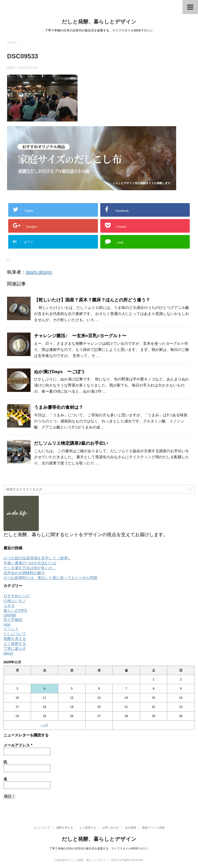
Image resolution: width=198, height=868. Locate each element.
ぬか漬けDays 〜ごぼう (60, 372)
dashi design (39, 272)
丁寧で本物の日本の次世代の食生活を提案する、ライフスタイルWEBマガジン (99, 849)
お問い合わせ (110, 828)
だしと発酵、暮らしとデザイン (99, 22)
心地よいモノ (15, 601)
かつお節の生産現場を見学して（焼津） (37, 558)
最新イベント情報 (153, 828)
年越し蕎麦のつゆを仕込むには (30, 563)
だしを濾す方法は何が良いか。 (30, 568)
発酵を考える (15, 639)
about (8, 653)
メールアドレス (18, 745)
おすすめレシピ (17, 596)
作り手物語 (13, 620)
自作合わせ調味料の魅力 (24, 573)
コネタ (9, 606)
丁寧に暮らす (15, 649)
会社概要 (131, 828)
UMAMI (10, 615)
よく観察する (15, 644)
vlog (7, 624)
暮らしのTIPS (15, 611)
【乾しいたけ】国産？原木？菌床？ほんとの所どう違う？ (92, 300)
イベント (11, 629)
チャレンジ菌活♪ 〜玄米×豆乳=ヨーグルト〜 (80, 336)
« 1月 (45, 725)
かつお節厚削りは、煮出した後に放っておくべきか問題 (50, 578)
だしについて (15, 634)
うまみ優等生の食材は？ (59, 407)
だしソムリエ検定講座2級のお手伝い (71, 443)
